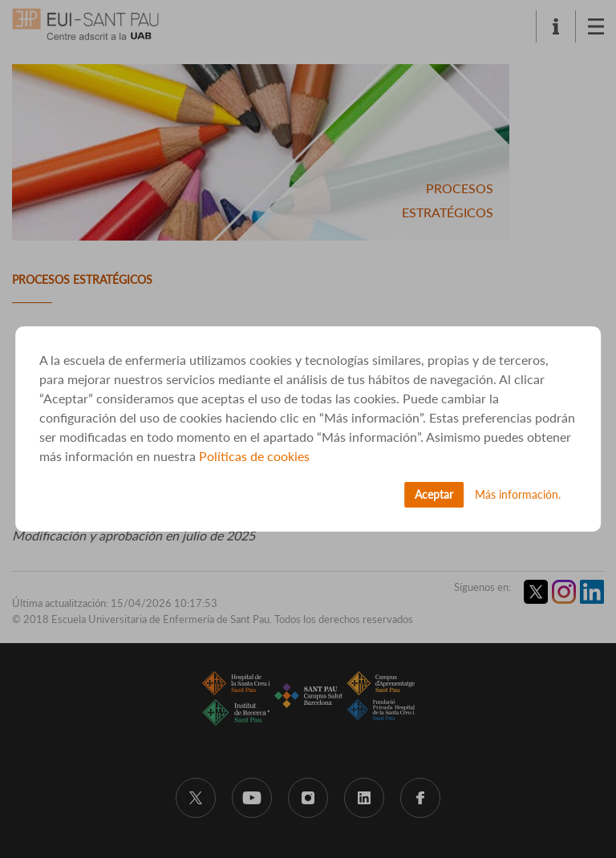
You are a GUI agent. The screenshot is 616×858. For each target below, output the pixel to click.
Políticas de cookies (254, 456)
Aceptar (434, 494)
